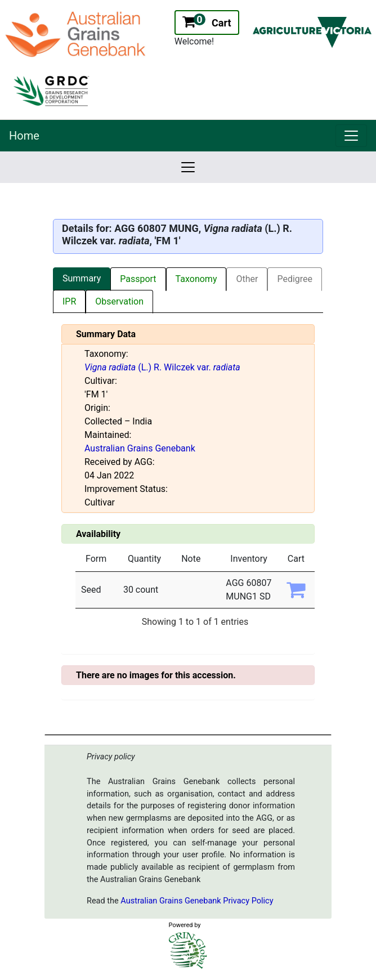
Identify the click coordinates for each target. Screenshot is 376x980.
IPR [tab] (69, 301)
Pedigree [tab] (295, 279)
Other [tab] (247, 279)
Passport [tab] (138, 279)
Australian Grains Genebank (140, 448)
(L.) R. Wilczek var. (162, 367)
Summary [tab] (82, 278)
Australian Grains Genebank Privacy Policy (197, 901)
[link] (351, 136)
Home (24, 136)
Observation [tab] (119, 301)
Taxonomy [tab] (196, 279)
